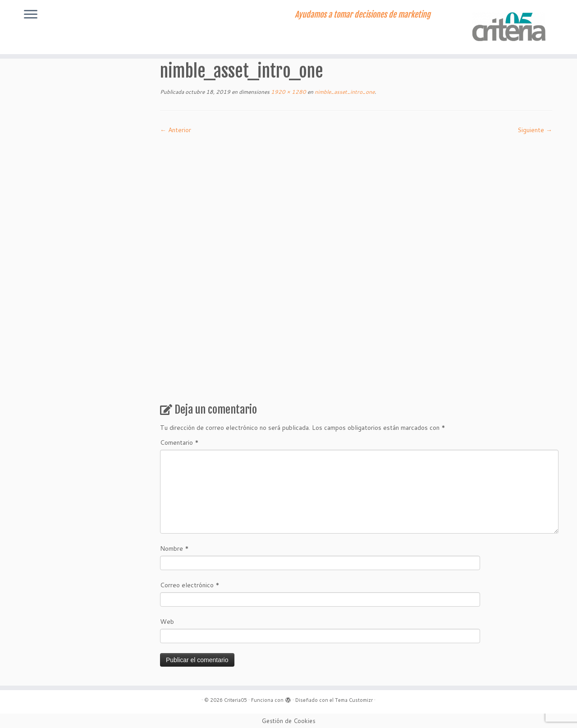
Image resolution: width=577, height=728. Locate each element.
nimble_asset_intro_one (344, 92)
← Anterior (176, 130)
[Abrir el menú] (31, 15)
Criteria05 (236, 700)
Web (167, 622)
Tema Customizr (354, 700)
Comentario (179, 442)
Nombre (174, 548)
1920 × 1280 (288, 92)
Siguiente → (535, 130)
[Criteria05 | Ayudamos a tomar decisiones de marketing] (511, 27)
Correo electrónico (190, 585)
